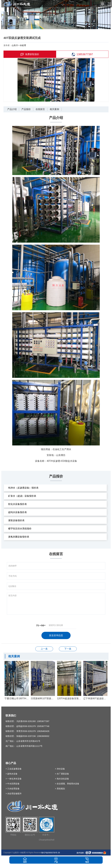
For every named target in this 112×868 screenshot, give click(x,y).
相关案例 (54, 109)
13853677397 (82, 54)
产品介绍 (12, 109)
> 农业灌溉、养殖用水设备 (67, 784)
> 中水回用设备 (13, 784)
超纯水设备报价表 (17, 512)
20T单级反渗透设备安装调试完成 (44, 649)
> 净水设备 (60, 769)
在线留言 (40, 109)
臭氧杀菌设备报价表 (19, 537)
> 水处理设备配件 (14, 794)
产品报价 (26, 109)
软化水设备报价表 (17, 504)
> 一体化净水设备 (14, 779)
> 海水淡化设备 (62, 779)
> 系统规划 (60, 789)
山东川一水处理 (19, 45)
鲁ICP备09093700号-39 (51, 853)
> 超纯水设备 (12, 774)
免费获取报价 (30, 54)
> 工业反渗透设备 (14, 769)
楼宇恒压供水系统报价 (20, 529)
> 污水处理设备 (13, 789)
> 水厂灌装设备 (62, 774)
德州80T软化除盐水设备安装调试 (68, 649)
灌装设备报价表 (16, 520)
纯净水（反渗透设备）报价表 (23, 488)
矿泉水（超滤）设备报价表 (22, 496)
